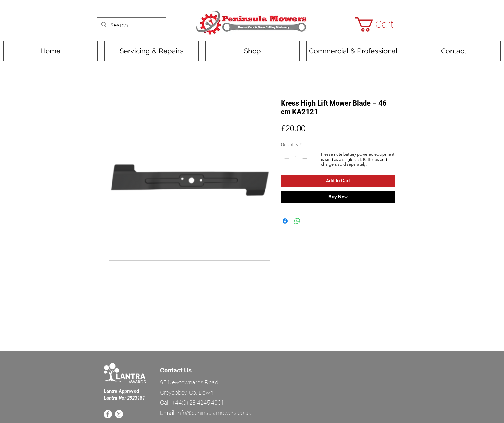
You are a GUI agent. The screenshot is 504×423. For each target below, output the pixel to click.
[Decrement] (286, 158)
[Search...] (131, 25)
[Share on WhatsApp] (297, 221)
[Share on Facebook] (285, 221)
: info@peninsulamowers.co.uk (206, 413)
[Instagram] (119, 414)
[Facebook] (108, 414)
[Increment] (306, 158)
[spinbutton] (296, 158)
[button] (382, 24)
